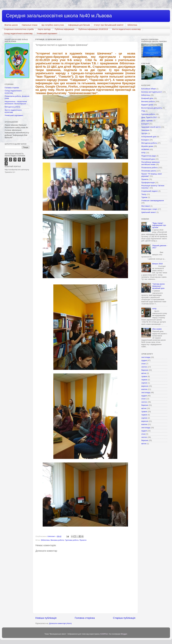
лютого (144, 367)
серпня (144, 383)
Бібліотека (132, 25)
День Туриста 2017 (149, 117)
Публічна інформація (64, 29)
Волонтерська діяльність (152, 108)
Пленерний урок (148, 159)
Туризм (144, 197)
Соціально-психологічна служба (19, 29)
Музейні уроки (147, 146)
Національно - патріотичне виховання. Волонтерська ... (16, 103)
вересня (145, 386)
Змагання (145, 130)
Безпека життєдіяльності (152, 92)
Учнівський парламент (47, 33)
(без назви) (157, 329)
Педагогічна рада (149, 156)
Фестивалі (146, 206)
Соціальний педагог (150, 191)
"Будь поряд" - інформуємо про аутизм (159, 225)
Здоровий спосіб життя (151, 127)
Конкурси (145, 140)
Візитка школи (11, 25)
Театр (144, 194)
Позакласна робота (149, 168)
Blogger (124, 634)
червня (144, 380)
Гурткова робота (72, 540)
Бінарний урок (147, 98)
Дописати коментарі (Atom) (60, 623)
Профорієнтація (148, 183)
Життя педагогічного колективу (126, 29)
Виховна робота (57, 540)
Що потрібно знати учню (53, 25)
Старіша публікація (124, 618)
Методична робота (12, 107)
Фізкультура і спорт (149, 209)
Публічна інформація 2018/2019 (93, 29)
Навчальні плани (30, 25)
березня (145, 370)
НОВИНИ (145, 149)
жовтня (144, 389)
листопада (146, 357)
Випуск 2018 (157, 264)
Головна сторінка (85, 618)
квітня (144, 373)
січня (143, 364)
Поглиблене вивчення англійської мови (150, 163)
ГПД (143, 111)
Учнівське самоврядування (153, 201)
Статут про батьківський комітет (109, 25)
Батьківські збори (149, 89)
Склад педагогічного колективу (18, 33)
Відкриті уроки (147, 105)
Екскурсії (145, 124)
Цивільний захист (149, 212)
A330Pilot (104, 634)
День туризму (147, 121)
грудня (144, 360)
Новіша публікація (46, 618)
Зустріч (144, 133)
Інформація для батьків (79, 25)
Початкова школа (149, 171)
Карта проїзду (44, 29)
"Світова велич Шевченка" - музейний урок (158, 286)
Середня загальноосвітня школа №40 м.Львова (59, 16)
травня (144, 376)
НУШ (143, 153)
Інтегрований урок (149, 137)
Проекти (83, 540)
